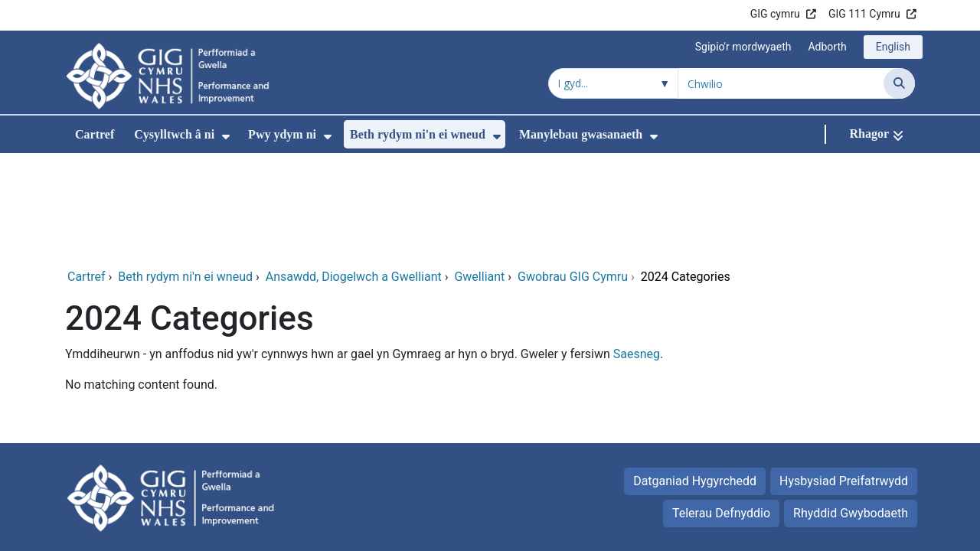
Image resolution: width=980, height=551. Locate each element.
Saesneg (637, 251)
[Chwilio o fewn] (613, 83)
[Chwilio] (899, 83)
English (893, 47)
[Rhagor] (876, 134)
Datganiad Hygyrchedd (695, 378)
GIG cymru (775, 14)
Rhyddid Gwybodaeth (851, 411)
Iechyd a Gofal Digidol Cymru (820, 495)
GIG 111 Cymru (864, 14)
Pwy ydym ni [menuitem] (282, 134)
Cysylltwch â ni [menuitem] (174, 134)
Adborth (827, 47)
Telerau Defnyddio (721, 411)
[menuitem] (226, 137)
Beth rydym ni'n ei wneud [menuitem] (418, 134)
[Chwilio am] (781, 83)
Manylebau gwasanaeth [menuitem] (581, 134)
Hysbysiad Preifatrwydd (844, 378)
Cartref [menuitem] (95, 134)
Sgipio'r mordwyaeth (743, 47)
